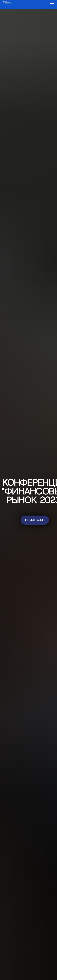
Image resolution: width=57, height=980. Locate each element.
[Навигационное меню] (52, 2)
